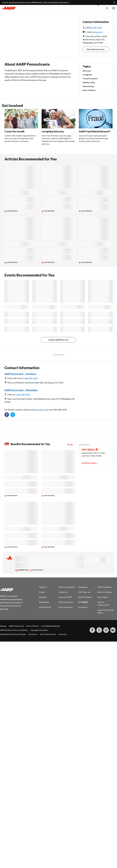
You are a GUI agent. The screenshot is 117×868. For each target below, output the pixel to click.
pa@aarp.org (97, 32)
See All (70, 444)
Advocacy (87, 71)
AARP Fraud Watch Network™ (95, 131)
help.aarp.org (40, 410)
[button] (107, 8)
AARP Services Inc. (66, 602)
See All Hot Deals (89, 463)
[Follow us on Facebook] (7, 415)
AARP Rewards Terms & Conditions (14, 630)
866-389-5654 (95, 28)
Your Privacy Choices (48, 634)
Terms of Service (32, 626)
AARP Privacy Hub (16, 626)
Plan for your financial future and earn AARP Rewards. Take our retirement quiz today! (35, 2)
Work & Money (89, 90)
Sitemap (3, 626)
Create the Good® (15, 131)
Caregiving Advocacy (53, 131)
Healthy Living (89, 82)
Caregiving (87, 75)
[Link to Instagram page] (106, 630)
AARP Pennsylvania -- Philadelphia (21, 390)
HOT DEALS (88, 450)
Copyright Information (39, 630)
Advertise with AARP (67, 587)
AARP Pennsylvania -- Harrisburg (20, 374)
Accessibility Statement (51, 626)
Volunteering (88, 86)
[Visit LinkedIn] (113, 630)
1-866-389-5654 (31, 378)
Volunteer (43, 597)
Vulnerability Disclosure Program (13, 634)
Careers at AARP (65, 597)
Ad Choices (33, 634)
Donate (42, 592)
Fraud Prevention (90, 78)
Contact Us (63, 592)
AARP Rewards (45, 607)
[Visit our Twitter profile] (13, 415)
